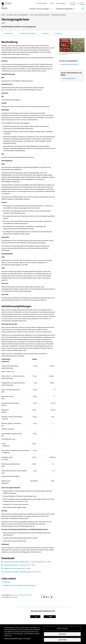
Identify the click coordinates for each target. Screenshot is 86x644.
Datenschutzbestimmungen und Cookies (17, 639)
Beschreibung (7, 33)
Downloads (44, 33)
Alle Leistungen (61, 3)
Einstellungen (62, 628)
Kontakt (52, 3)
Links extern (57, 33)
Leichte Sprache (43, 3)
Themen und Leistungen (41, 9)
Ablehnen (62, 634)
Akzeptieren (62, 640)
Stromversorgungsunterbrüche (14, 58)
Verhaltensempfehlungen (26, 33)
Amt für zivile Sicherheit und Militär (23, 595)
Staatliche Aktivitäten (66, 9)
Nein (50, 617)
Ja (35, 617)
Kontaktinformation (69, 78)
